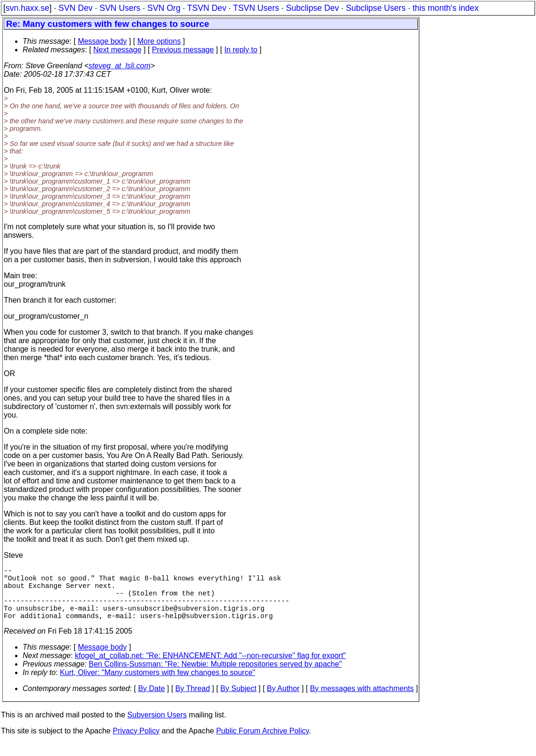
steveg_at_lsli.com (120, 66)
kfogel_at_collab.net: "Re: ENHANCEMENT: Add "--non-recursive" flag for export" (210, 669)
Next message (117, 50)
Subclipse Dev (312, 8)
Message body (102, 41)
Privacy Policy (136, 744)
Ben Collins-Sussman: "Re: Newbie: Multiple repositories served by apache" (216, 677)
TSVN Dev (207, 8)
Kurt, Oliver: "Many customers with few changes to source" (157, 686)
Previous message (183, 50)
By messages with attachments (362, 702)
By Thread (193, 702)
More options (159, 41)
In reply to (241, 50)
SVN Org (164, 8)
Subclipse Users (376, 8)
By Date (151, 702)
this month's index (446, 8)
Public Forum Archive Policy (262, 744)
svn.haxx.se (28, 8)
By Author (283, 702)
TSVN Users (256, 8)
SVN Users (120, 8)
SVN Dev (75, 8)
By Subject (238, 702)
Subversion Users (157, 728)
